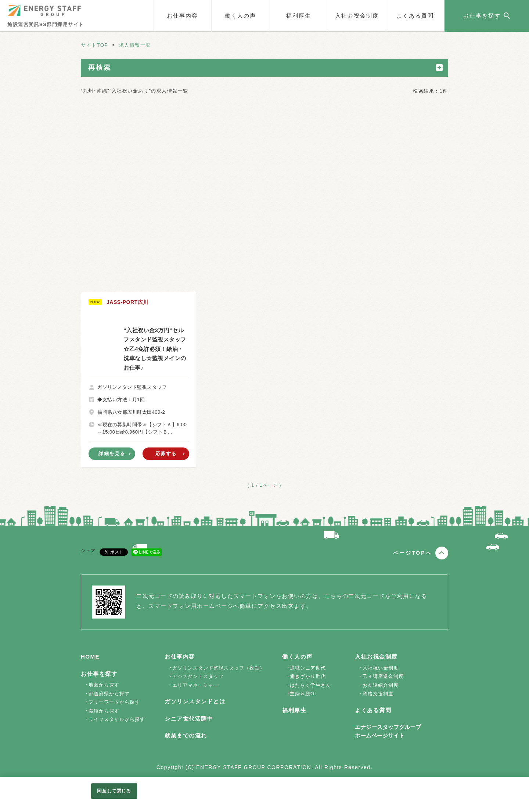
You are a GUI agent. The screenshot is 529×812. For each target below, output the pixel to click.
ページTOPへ (413, 553)
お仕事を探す (99, 674)
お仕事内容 (182, 16)
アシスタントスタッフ (198, 676)
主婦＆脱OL (304, 694)
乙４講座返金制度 (383, 676)
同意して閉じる (114, 791)
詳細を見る (112, 454)
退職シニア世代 (308, 668)
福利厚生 (299, 16)
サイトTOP (95, 45)
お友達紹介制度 (381, 685)
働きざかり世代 (308, 676)
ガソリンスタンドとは (195, 701)
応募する (166, 454)
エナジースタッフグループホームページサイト (388, 731)
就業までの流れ (186, 735)
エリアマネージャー (195, 685)
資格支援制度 (378, 694)
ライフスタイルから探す (117, 719)
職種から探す (104, 711)
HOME (90, 657)
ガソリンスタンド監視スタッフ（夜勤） (219, 668)
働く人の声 (240, 16)
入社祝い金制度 (381, 668)
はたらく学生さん (310, 685)
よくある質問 (415, 16)
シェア (88, 551)
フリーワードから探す (114, 702)
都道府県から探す (109, 694)
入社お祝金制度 (357, 16)
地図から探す (104, 685)
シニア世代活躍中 (189, 719)
